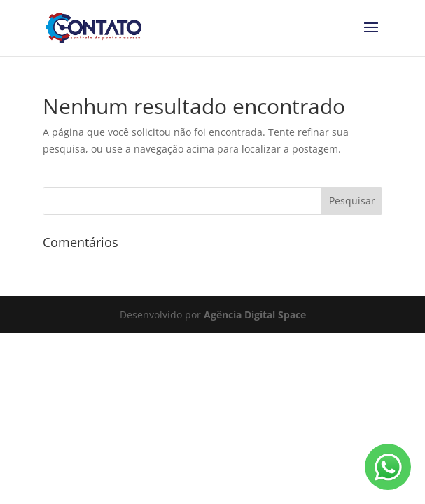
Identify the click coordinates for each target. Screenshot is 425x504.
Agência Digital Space (255, 315)
